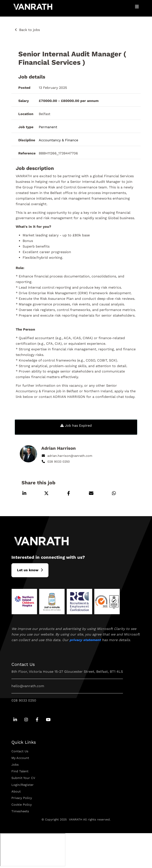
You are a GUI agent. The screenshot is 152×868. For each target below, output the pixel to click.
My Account (20, 758)
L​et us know (28, 570)
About (16, 791)
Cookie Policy (22, 805)
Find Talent (20, 771)
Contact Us (20, 751)
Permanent (48, 127)
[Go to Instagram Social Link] (26, 720)
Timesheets (20, 811)
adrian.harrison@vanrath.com (67, 456)
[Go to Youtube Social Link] (48, 720)
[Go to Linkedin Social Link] (15, 720)
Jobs (15, 765)
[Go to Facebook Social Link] (37, 720)
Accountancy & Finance (58, 140)
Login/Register (22, 785)
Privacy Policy (22, 798)
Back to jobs (29, 30)
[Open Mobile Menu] (137, 7)
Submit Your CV (23, 778)
